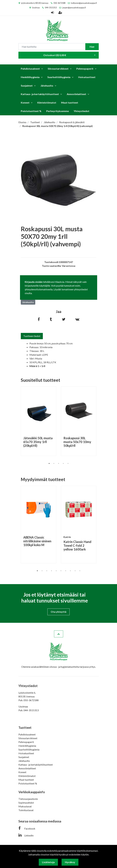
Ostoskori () (55, 55)
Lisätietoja (48, 862)
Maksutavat (25, 806)
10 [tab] (80, 571)
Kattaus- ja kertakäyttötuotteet (40, 94)
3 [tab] (59, 463)
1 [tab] (49, 463)
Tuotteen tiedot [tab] (32, 336)
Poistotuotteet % (31, 111)
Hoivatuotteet (87, 77)
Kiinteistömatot (47, 103)
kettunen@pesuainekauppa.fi (84, 3)
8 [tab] (70, 571)
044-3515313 (51, 8)
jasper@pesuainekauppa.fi (74, 8)
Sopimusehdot (26, 803)
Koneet (25, 103)
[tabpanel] (39, 421)
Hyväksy (70, 862)
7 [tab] (66, 571)
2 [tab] (54, 463)
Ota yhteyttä (58, 612)
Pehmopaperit (85, 69)
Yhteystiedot (81, 111)
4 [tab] (63, 463)
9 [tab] (75, 571)
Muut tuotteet (70, 103)
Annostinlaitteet (76, 94)
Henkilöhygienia (30, 77)
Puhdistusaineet (30, 69)
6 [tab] (61, 571)
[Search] (52, 47)
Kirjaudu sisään (34, 282)
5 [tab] (68, 463)
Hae (92, 47)
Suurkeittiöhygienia (59, 77)
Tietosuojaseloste (28, 799)
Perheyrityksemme (58, 111)
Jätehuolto (47, 86)
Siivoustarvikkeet (58, 69)
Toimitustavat (26, 810)
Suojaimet (27, 86)
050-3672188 (59, 3)
